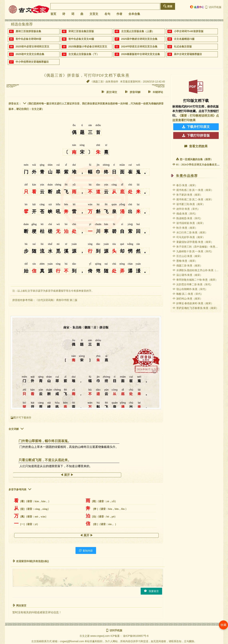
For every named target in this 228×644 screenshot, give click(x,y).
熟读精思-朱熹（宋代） (188, 218)
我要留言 (151, 591)
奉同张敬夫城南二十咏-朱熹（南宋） (195, 280)
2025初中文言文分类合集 (30, 54)
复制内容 (86, 551)
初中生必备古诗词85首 (29, 39)
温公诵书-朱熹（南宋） (188, 275)
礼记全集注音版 (183, 46)
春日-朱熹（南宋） (185, 185)
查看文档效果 (196, 146)
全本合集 (134, 14)
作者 (119, 14)
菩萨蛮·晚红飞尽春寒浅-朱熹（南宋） (196, 308)
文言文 (94, 14)
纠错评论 (155, 92)
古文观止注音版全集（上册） (138, 31)
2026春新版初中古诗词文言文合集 (141, 54)
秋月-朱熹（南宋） (185, 228)
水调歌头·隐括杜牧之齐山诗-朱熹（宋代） (198, 270)
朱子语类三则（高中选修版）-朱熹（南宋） (199, 247)
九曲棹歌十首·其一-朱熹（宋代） (193, 251)
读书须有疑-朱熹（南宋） (189, 223)
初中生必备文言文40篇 (81, 39)
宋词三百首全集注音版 (81, 31)
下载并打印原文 (196, 127)
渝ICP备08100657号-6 (136, 636)
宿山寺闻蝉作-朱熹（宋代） (190, 289)
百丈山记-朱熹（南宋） (188, 256)
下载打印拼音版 (196, 135)
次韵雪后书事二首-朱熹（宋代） (193, 284)
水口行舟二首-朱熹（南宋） (190, 232)
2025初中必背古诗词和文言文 (32, 46)
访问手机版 (213, 7)
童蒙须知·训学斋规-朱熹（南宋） (193, 242)
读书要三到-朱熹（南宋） (189, 204)
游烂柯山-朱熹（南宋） (188, 299)
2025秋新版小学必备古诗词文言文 (88, 46)
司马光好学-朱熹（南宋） (189, 237)
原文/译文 (109, 92)
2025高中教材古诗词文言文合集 (139, 39)
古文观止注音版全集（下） (84, 54)
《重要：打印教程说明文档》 (197, 116)
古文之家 (85, 636)
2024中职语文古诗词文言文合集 (139, 46)
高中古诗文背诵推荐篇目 (188, 54)
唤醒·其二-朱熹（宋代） (188, 294)
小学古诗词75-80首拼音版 (189, 31)
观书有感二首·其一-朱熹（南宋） (193, 190)
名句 (107, 14)
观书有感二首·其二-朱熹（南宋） (193, 199)
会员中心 (197, 7)
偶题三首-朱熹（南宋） (188, 266)
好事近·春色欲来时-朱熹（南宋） (193, 303)
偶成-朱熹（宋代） (185, 214)
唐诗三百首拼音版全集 (28, 31)
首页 (53, 14)
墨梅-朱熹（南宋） (185, 261)
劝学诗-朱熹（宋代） (186, 209)
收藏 (223, 625)
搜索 (168, 6)
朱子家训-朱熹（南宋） (188, 195)
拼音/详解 (133, 92)
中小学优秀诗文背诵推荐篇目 (32, 62)
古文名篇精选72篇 (184, 39)
